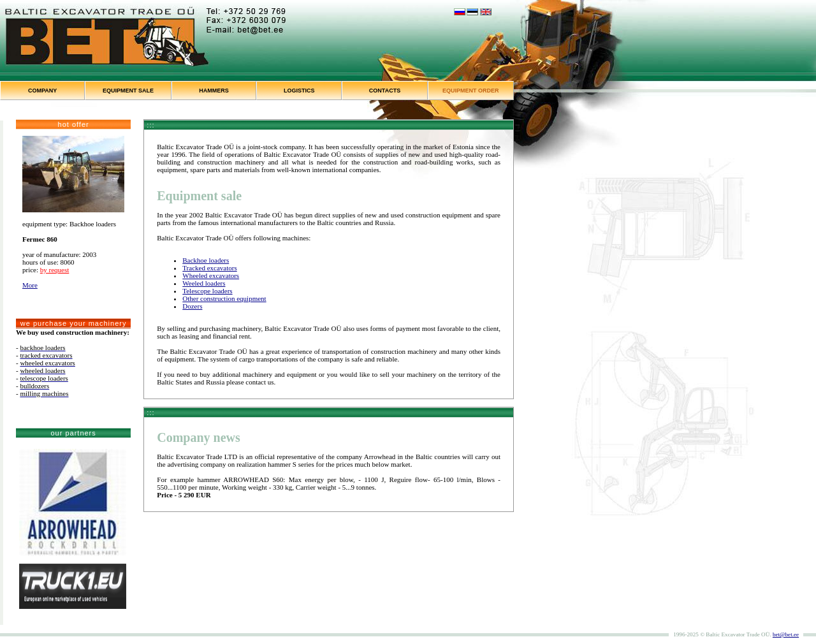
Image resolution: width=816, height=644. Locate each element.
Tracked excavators (209, 268)
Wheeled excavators (211, 275)
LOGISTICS (299, 91)
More (30, 285)
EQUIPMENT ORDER (471, 91)
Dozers (192, 306)
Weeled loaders (204, 283)
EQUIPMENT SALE (128, 91)
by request (55, 270)
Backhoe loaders (206, 260)
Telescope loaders (207, 291)
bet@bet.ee (786, 634)
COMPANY (42, 91)
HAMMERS (214, 91)
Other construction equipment (224, 298)
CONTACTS (385, 91)
